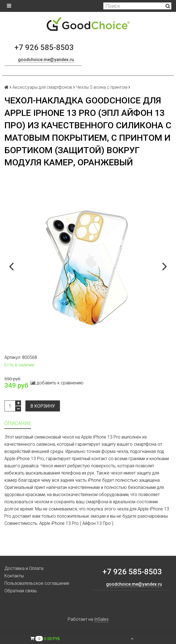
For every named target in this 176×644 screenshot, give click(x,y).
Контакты (14, 576)
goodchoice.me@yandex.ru (46, 60)
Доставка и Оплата (24, 568)
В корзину (43, 406)
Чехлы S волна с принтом (102, 87)
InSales (101, 619)
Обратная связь (21, 591)
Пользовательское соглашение (37, 583)
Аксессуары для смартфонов (42, 87)
